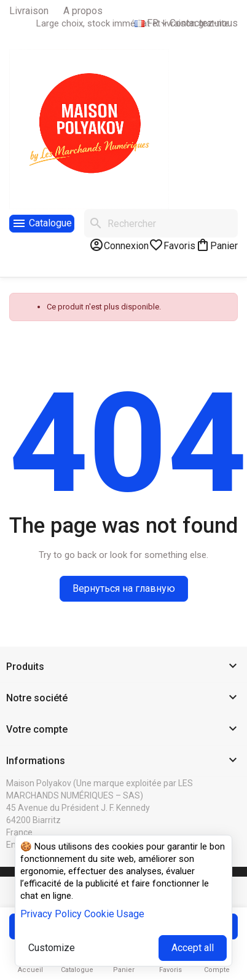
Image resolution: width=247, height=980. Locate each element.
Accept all (193, 948)
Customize (52, 948)
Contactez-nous (204, 23)
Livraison (29, 11)
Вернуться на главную (124, 588)
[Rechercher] (161, 223)
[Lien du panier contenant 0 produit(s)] (217, 245)
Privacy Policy (51, 914)
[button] (123, 667)
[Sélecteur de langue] (152, 23)
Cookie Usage (114, 914)
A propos (83, 11)
